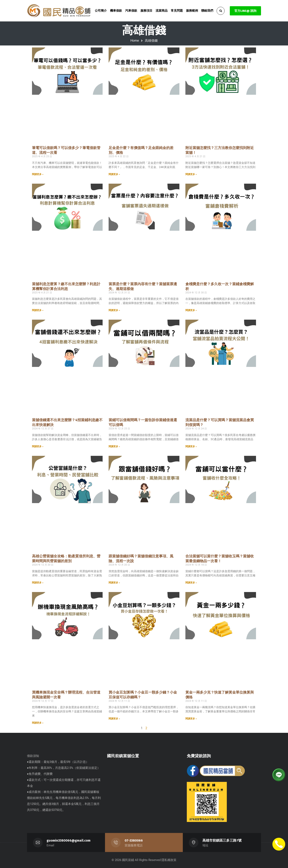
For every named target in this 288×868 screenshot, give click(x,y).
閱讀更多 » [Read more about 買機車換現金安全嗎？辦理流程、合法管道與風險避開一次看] (38, 723)
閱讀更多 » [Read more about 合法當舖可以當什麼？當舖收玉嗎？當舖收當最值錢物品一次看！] (191, 583)
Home (135, 41)
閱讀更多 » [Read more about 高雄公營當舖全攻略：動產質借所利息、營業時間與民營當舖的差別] (38, 583)
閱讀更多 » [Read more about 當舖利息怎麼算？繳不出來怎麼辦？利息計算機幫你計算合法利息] (38, 310)
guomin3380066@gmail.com (69, 840)
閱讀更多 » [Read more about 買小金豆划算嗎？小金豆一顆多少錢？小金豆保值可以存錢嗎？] (114, 719)
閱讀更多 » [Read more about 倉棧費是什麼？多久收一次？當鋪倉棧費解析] (191, 310)
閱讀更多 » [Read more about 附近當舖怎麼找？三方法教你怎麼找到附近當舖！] (191, 174)
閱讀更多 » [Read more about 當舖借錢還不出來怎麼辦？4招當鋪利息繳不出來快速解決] (38, 446)
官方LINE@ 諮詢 (245, 11)
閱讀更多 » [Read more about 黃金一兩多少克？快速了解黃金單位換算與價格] (191, 719)
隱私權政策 (169, 860)
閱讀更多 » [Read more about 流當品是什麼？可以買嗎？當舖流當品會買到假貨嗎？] (191, 446)
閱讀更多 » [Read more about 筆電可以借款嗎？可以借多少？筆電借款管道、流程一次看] (38, 174)
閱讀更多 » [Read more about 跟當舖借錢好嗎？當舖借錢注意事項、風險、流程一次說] (114, 583)
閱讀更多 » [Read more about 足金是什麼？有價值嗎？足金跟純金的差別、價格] (114, 174)
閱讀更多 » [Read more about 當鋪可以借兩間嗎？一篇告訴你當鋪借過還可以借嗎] (114, 446)
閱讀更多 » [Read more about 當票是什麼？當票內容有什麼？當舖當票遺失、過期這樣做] (114, 310)
